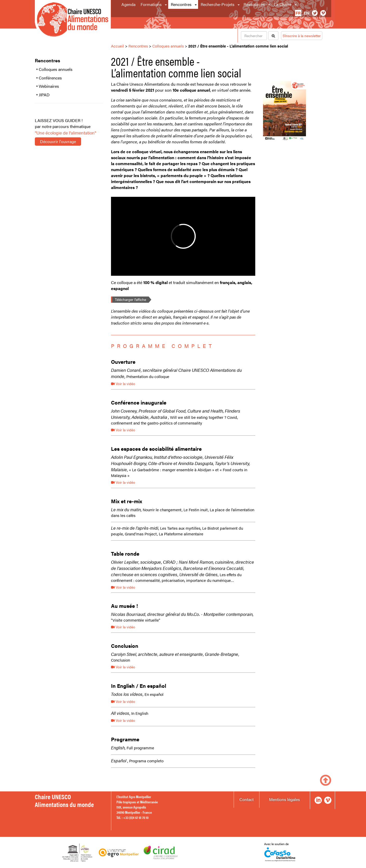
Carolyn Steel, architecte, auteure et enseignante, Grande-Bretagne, (175, 654)
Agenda (128, 4)
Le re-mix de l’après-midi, (135, 528)
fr (298, 13)
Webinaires (49, 86)
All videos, (121, 713)
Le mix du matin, (126, 509)
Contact (247, 799)
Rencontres (181, 4)
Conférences (50, 78)
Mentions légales (285, 799)
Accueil (117, 46)
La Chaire (283, 4)
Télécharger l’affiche (130, 299)
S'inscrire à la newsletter (302, 36)
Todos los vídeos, (127, 694)
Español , (120, 761)
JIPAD (44, 95)
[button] (166, 4)
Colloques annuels (56, 69)
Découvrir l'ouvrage (58, 141)
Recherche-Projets (218, 4)
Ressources (254, 4)
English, (118, 748)
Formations (151, 4)
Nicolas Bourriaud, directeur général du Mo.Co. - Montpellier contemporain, (182, 614)
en (306, 13)
